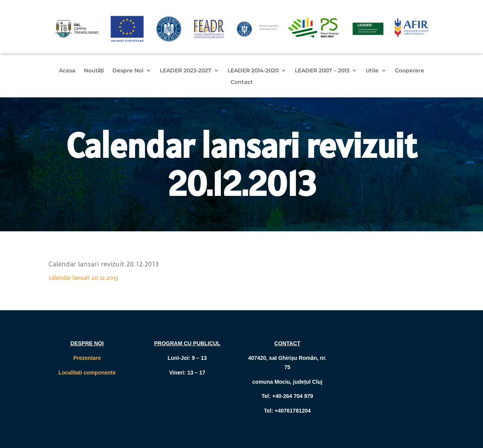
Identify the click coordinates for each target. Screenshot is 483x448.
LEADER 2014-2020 (253, 71)
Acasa (67, 71)
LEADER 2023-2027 (186, 71)
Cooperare (409, 71)
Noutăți (94, 71)
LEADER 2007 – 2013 (322, 71)
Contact (242, 82)
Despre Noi (128, 71)
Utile (372, 71)
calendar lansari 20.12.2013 (83, 278)
